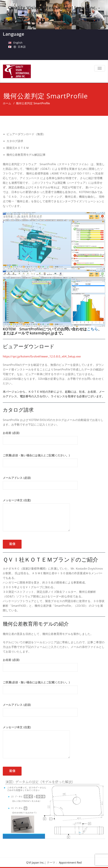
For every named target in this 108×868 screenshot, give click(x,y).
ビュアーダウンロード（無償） (26, 134)
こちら (92, 329)
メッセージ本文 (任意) (36, 517)
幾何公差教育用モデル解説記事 (26, 155)
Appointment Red (70, 862)
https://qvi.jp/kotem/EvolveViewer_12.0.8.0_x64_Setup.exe (42, 356)
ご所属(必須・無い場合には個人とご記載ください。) (40, 462)
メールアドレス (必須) (40, 485)
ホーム (7, 103)
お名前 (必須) (40, 440)
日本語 (22, 47)
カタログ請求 (15, 141)
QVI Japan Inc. (35, 862)
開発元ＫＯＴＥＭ (18, 148)
